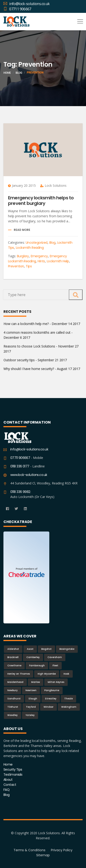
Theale (68, 699)
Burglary (23, 256)
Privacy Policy (62, 850)
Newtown (31, 690)
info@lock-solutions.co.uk (26, 4)
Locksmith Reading (30, 248)
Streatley (51, 699)
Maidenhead (15, 682)
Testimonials (13, 775)
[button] (79, 20)
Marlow (36, 682)
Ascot (30, 649)
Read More (22, 230)
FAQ (6, 790)
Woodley (12, 715)
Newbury (12, 690)
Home (7, 73)
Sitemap (43, 855)
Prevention (16, 266)
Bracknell (13, 657)
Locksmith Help (58, 261)
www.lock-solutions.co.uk (29, 475)
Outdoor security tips (35, 360)
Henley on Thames (19, 674)
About (8, 780)
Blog (19, 73)
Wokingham (69, 707)
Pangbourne (52, 690)
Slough (33, 699)
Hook (66, 674)
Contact (10, 785)
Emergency (39, 256)
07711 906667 (17, 9)
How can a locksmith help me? (42, 324)
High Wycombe (47, 674)
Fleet (55, 666)
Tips (29, 266)
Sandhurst (14, 699)
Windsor (49, 707)
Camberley (33, 657)
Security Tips (13, 769)
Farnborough (37, 666)
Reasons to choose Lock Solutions (41, 349)
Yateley (30, 715)
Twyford (31, 707)
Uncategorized (37, 243)
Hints (41, 261)
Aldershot (13, 649)
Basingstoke (67, 649)
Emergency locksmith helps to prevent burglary (41, 201)
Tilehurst (13, 707)
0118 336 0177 (20, 466)
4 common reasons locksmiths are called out (38, 335)
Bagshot (46, 649)
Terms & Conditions (29, 850)
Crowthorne (14, 666)
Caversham (55, 657)
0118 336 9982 (20, 492)
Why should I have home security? (42, 369)
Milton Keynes (56, 682)
